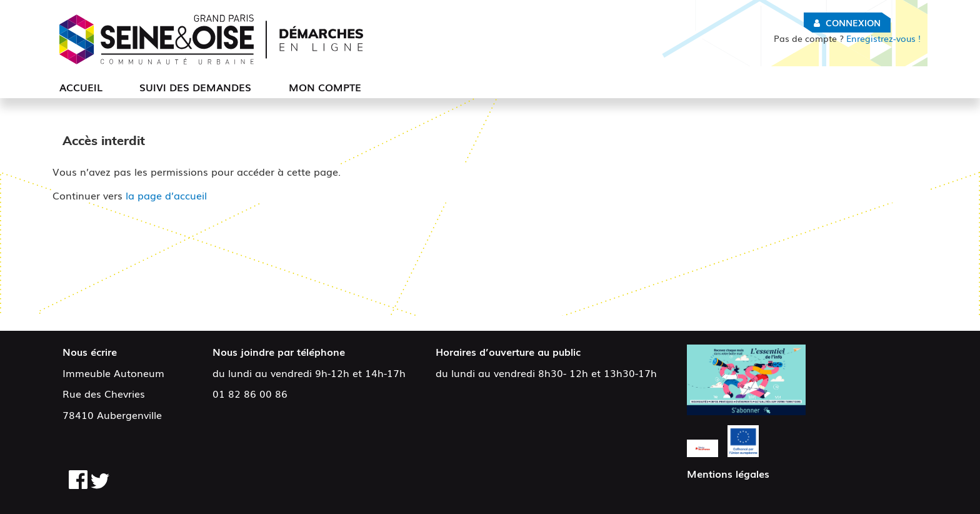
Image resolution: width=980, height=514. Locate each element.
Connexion (853, 23)
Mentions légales (728, 473)
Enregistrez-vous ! (847, 38)
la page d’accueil (166, 195)
